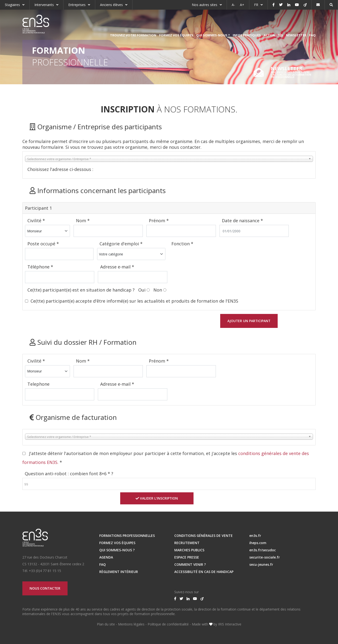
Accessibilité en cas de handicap (204, 571)
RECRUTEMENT (187, 542)
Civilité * (36, 221)
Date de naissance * (242, 221)
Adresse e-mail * (117, 267)
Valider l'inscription (157, 498)
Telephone (38, 384)
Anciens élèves (111, 5)
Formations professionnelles (127, 535)
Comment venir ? (190, 564)
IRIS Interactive (230, 624)
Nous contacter (45, 588)
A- (233, 5)
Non (158, 290)
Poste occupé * (43, 244)
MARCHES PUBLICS (189, 550)
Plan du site (106, 624)
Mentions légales (131, 624)
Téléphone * (40, 267)
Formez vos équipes (176, 35)
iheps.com (258, 542)
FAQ (312, 35)
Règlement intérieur (119, 571)
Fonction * (182, 244)
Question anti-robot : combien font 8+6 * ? (69, 473)
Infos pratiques (247, 35)
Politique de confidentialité (168, 624)
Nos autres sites (205, 5)
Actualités (273, 35)
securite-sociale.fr (265, 557)
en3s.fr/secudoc (263, 550)
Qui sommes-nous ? (213, 35)
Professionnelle (70, 56)
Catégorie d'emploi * (121, 244)
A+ (242, 5)
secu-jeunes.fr (261, 564)
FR (256, 5)
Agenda (106, 557)
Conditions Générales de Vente (203, 535)
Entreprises (77, 5)
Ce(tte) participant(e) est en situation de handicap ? (82, 290)
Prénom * (159, 221)
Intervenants (44, 5)
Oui (142, 290)
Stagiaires (12, 5)
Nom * (83, 221)
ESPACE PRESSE (187, 557)
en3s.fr (255, 535)
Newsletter (296, 35)
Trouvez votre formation (133, 35)
